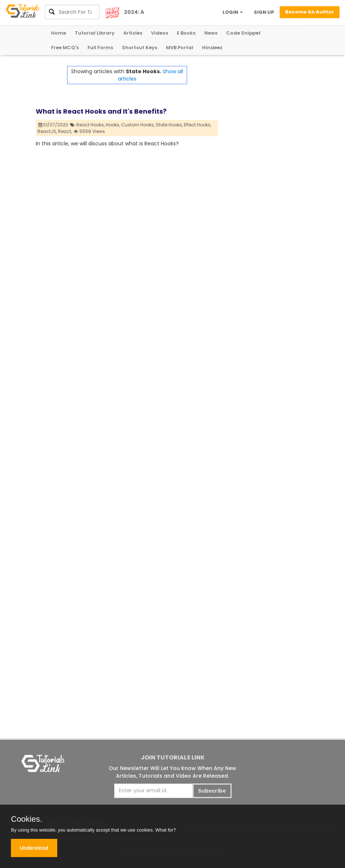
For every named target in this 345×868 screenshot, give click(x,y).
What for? (166, 830)
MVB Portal (180, 48)
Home (59, 33)
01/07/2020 (53, 125)
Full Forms (100, 48)
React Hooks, (90, 125)
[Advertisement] (264, 175)
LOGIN (233, 12)
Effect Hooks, (197, 125)
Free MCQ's (65, 48)
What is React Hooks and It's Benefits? (101, 111)
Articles (133, 33)
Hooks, (113, 125)
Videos (160, 33)
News (211, 33)
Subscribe (212, 791)
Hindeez (212, 48)
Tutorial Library (95, 33)
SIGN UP (264, 12)
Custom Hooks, (138, 125)
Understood (34, 848)
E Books (186, 33)
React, (65, 131)
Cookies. (27, 819)
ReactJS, (47, 131)
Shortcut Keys (139, 48)
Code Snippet (243, 33)
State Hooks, (169, 125)
